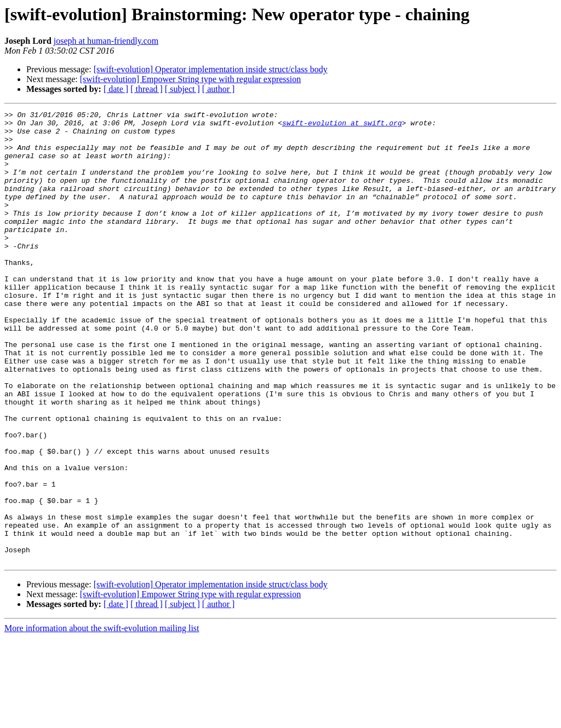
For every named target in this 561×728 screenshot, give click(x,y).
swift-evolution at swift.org (342, 126)
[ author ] (219, 89)
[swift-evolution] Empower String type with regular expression (190, 79)
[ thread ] (147, 89)
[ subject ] (182, 89)
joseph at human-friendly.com (106, 41)
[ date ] (116, 89)
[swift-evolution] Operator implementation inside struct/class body (211, 69)
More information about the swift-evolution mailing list (102, 718)
